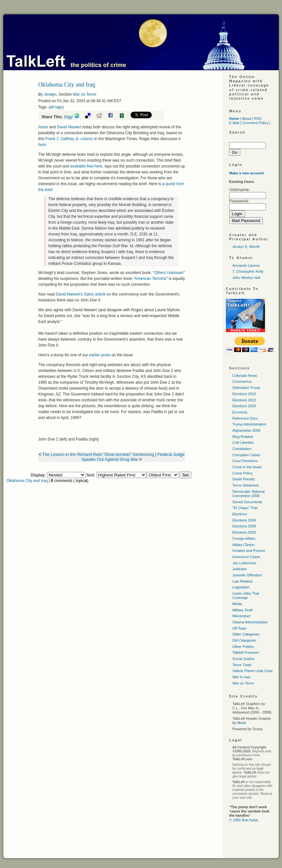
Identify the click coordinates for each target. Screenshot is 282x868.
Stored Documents (247, 502)
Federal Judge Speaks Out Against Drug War (133, 457)
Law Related (242, 581)
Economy (240, 412)
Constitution (242, 449)
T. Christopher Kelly (248, 271)
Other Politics (243, 647)
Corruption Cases (246, 455)
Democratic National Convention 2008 (249, 494)
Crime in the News (247, 467)
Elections (240, 514)
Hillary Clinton (243, 545)
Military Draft (243, 610)
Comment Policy (255, 123)
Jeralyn (50, 94)
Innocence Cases (246, 557)
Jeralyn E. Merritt (246, 247)
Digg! (69, 117)
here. (43, 145)
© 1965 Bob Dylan (244, 820)
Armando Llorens (246, 265)
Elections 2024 (244, 406)
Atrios (43, 127)
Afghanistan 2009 (246, 430)
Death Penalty (244, 479)
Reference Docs (245, 418)
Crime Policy (243, 473)
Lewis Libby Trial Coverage (246, 595)
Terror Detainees (246, 485)
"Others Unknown (168, 273)
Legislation (241, 587)
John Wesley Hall (246, 278)
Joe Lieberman (244, 563)
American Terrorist (150, 279)
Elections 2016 (244, 394)
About (247, 119)
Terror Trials (242, 665)
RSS (258, 119)
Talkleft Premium (246, 652)
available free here (86, 166)
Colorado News (245, 376)
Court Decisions (245, 461)
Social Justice (243, 659)
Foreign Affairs (244, 538)
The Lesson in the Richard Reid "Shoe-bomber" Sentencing (98, 454)
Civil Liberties (243, 442)
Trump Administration (249, 424)
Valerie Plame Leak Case (252, 671)
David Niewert (70, 127)
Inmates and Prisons (249, 551)
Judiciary (239, 569)
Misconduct (242, 616)
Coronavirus (242, 381)
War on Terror (85, 94)
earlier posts (100, 355)
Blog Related (243, 437)
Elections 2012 (244, 400)
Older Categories (246, 634)
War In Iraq (241, 677)
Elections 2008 (244, 526)
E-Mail (234, 123)
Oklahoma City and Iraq (27, 481)
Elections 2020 (244, 532)
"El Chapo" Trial (245, 508)
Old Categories (244, 640)
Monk (242, 723)
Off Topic (239, 628)
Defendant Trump (246, 388)
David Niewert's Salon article (81, 294)
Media (237, 604)
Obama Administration (250, 622)
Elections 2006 (244, 520)
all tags (56, 107)
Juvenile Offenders (247, 575)
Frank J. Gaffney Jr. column (69, 139)
